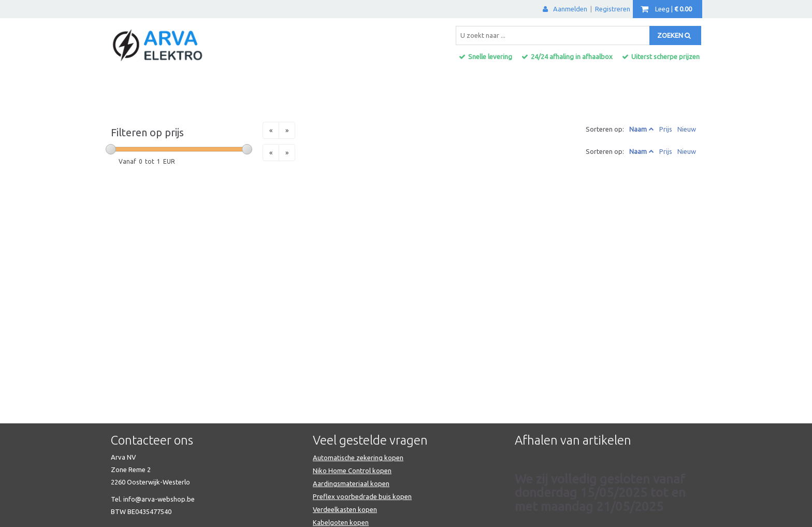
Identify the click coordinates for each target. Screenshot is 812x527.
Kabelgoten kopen (341, 522)
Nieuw (687, 129)
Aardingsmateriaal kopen (351, 483)
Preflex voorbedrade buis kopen (362, 496)
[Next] (287, 130)
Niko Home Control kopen (352, 471)
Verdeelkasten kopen (345, 509)
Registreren (613, 9)
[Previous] (271, 130)
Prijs (666, 129)
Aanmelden (565, 9)
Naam (638, 129)
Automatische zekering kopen (358, 458)
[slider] (111, 149)
